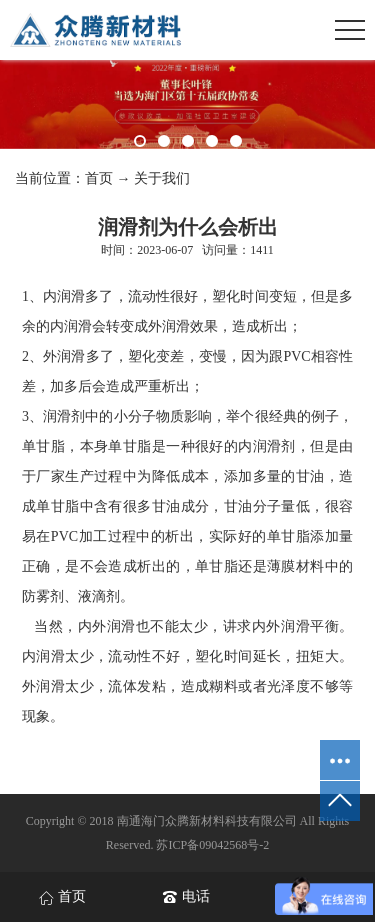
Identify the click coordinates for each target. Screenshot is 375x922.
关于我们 (162, 178)
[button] (140, 141)
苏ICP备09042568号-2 (212, 845)
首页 (99, 178)
